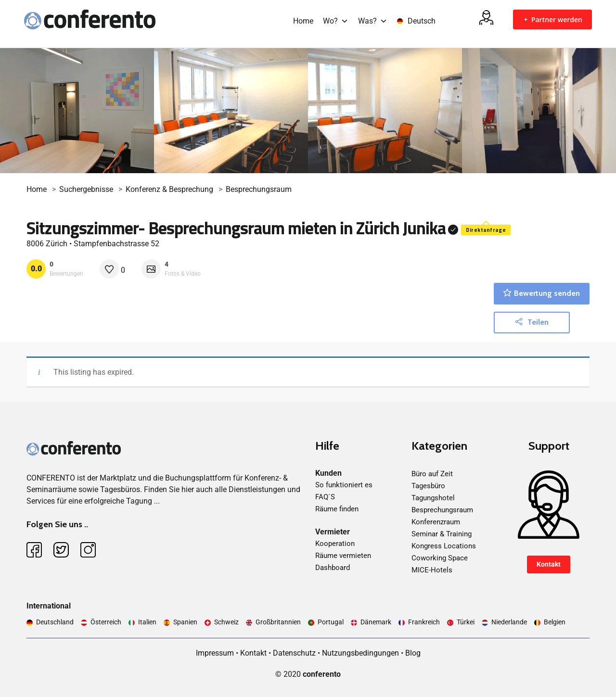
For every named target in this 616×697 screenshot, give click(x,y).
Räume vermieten (343, 556)
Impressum (215, 653)
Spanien (185, 622)
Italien (147, 622)
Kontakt (549, 564)
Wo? (336, 21)
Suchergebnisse (86, 189)
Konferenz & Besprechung (169, 189)
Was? (373, 21)
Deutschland (55, 622)
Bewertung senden (542, 293)
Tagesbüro (428, 486)
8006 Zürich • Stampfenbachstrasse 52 (93, 244)
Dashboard (333, 568)
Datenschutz (294, 653)
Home (303, 21)
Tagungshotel (433, 498)
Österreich (106, 622)
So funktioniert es (344, 485)
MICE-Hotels (432, 570)
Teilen (532, 322)
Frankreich (424, 622)
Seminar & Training (442, 534)
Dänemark (376, 622)
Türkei (466, 622)
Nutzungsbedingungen (360, 653)
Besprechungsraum (259, 189)
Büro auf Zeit (432, 474)
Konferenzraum (436, 522)
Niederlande (509, 622)
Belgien (555, 622)
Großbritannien (278, 622)
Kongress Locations (444, 546)
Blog (413, 653)
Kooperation (335, 544)
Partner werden (552, 19)
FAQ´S (325, 497)
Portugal (331, 622)
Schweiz (226, 622)
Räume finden (337, 509)
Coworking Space (440, 558)
